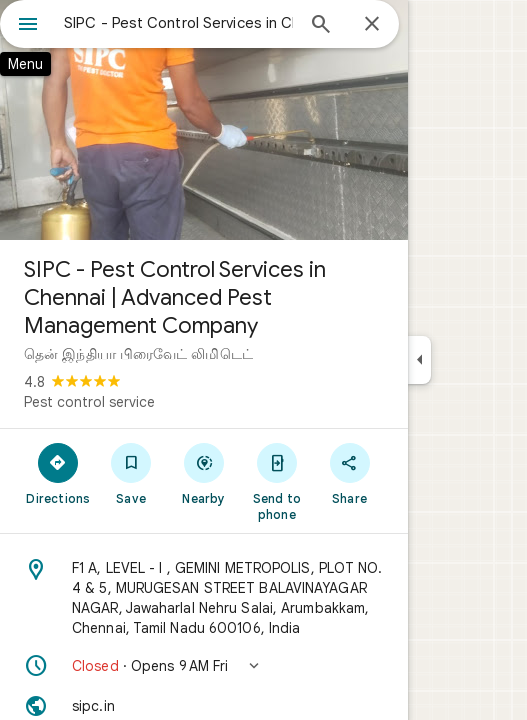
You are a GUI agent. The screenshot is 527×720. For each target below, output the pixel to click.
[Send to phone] (276, 481)
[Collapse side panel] (419, 360)
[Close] (372, 25)
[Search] (321, 26)
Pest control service (89, 402)
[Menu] (28, 26)
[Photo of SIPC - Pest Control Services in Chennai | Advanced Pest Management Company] (204, 120)
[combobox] (178, 23)
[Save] (131, 473)
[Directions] (58, 473)
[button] (204, 666)
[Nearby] (204, 473)
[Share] (349, 473)
